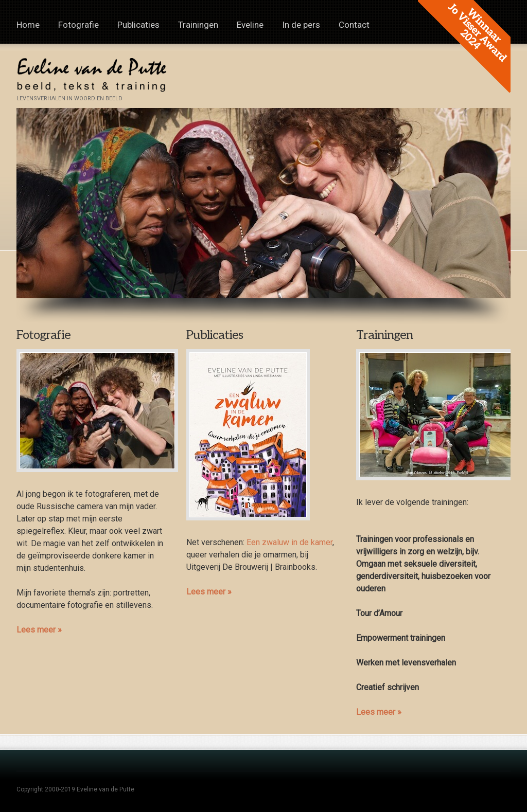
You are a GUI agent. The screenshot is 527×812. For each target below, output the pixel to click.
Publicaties (138, 25)
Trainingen (198, 25)
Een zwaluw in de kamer (289, 542)
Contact (354, 25)
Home (28, 25)
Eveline (250, 25)
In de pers (301, 25)
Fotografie (78, 25)
